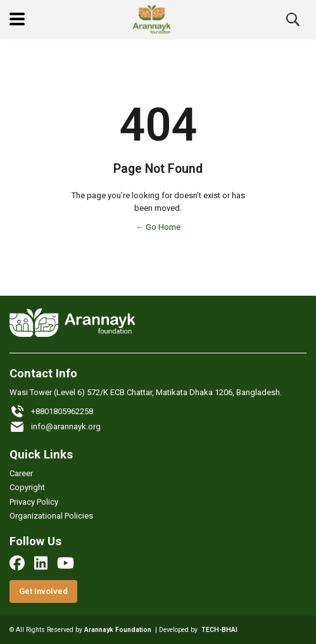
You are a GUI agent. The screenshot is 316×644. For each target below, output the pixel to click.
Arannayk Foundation (118, 630)
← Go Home (158, 227)
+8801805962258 (51, 412)
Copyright (27, 487)
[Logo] (152, 19)
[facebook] (17, 563)
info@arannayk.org (55, 427)
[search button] (293, 19)
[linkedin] (41, 563)
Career (21, 473)
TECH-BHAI (219, 630)
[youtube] (66, 563)
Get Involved (43, 591)
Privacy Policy (34, 502)
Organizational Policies (51, 516)
